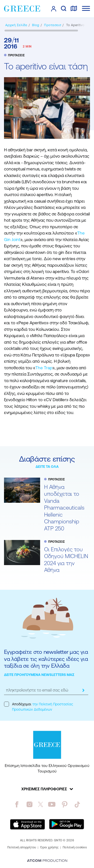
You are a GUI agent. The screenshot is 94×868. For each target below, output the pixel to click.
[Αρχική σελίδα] (16, 25)
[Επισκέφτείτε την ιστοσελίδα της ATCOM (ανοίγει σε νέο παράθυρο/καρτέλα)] (47, 861)
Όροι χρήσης (49, 847)
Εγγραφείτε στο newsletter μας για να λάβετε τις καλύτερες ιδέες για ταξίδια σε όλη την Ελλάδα (46, 659)
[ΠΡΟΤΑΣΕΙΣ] (53, 25)
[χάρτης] (74, 9)
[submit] (83, 690)
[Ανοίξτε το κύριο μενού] (86, 8)
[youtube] (52, 804)
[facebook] (17, 804)
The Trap (44, 368)
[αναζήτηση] (64, 9)
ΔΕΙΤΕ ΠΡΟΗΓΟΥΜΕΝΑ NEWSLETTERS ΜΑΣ (39, 675)
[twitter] (41, 804)
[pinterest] (65, 804)
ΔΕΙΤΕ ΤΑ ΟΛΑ (47, 467)
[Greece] (22, 9)
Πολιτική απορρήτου (22, 847)
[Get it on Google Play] (67, 824)
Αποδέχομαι (38, 706)
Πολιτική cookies (75, 847)
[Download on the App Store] (28, 824)
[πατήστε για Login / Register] (54, 9)
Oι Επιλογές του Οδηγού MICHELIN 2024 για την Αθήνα (66, 560)
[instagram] (29, 804)
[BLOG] (36, 25)
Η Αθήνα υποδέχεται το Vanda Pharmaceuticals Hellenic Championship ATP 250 (64, 508)
